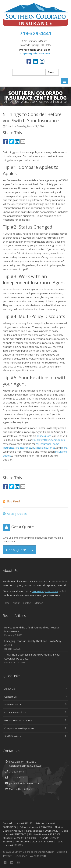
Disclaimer (21, 856)
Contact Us (35, 697)
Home (6, 603)
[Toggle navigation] (64, 81)
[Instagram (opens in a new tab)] (42, 61)
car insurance (44, 444)
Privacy (7, 856)
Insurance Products (35, 712)
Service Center (35, 704)
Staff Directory (35, 736)
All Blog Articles (15, 514)
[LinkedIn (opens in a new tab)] (35, 61)
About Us (35, 689)
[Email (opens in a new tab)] (23, 141)
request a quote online (45, 591)
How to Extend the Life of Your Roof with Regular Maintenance (35, 631)
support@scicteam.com (35, 53)
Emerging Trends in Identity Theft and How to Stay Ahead (35, 645)
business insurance (44, 448)
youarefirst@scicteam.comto (49, 440)
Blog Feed (11, 501)
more (64, 448)
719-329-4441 (16, 772)
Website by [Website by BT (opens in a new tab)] (38, 856)
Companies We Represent (35, 728)
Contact (27, 603)
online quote (44, 436)
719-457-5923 (16, 777)
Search (52, 72)
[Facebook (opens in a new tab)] (29, 61)
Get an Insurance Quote (35, 720)
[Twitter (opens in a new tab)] (11, 141)
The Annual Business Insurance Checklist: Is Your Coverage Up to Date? (35, 659)
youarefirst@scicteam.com (24, 783)
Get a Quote (16, 550)
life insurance (23, 448)
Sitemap (39, 603)
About (16, 603)
